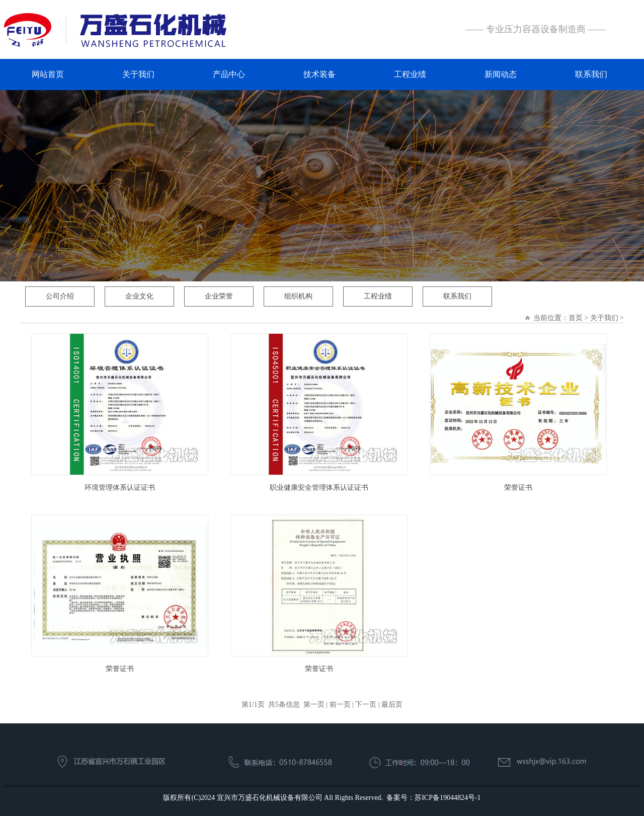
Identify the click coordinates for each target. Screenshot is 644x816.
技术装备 (319, 74)
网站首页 (48, 74)
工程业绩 (410, 74)
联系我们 (591, 74)
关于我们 (138, 74)
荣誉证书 (518, 488)
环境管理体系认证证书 (120, 488)
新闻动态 (501, 74)
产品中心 (229, 74)
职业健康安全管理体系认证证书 (319, 488)
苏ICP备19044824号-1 (448, 798)
